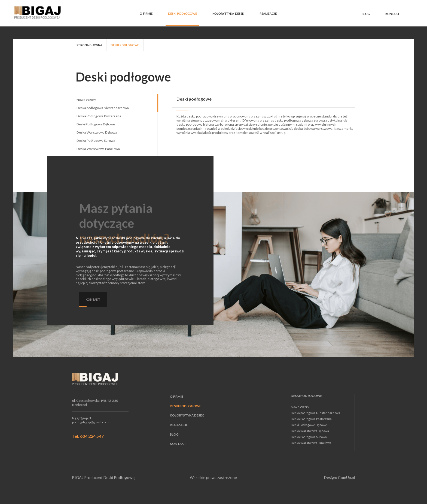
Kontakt (392, 14)
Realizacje (268, 14)
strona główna (89, 45)
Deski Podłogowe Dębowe (96, 124)
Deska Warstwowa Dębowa (97, 132)
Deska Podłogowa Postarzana (99, 116)
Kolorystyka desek (228, 14)
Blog (366, 14)
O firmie (146, 14)
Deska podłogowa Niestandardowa (103, 108)
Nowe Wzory (86, 100)
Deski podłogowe (182, 14)
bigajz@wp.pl (82, 418)
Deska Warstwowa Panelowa (98, 149)
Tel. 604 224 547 (88, 436)
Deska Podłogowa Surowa (96, 141)
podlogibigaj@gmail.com (90, 422)
